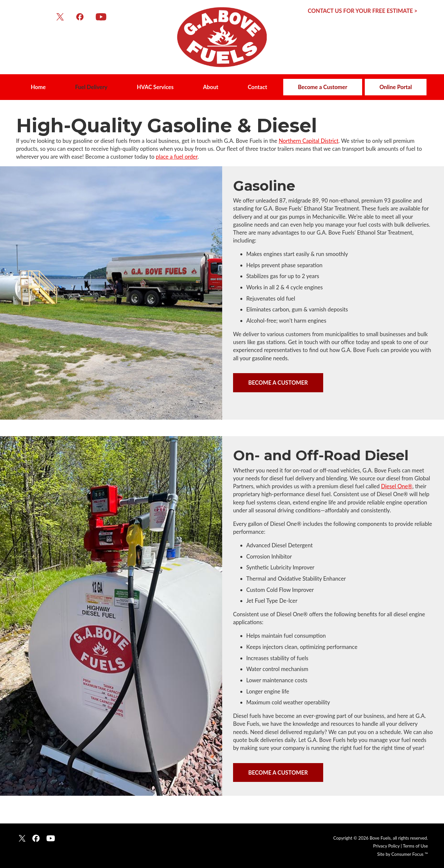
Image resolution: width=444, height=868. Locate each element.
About (211, 87)
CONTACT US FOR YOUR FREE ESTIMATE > (362, 11)
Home (38, 87)
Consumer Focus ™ (410, 854)
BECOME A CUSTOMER (278, 383)
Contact (257, 87)
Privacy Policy (386, 846)
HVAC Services (155, 87)
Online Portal (395, 87)
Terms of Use (415, 846)
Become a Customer (323, 87)
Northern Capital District (308, 141)
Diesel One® (397, 486)
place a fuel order (177, 157)
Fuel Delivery (91, 87)
